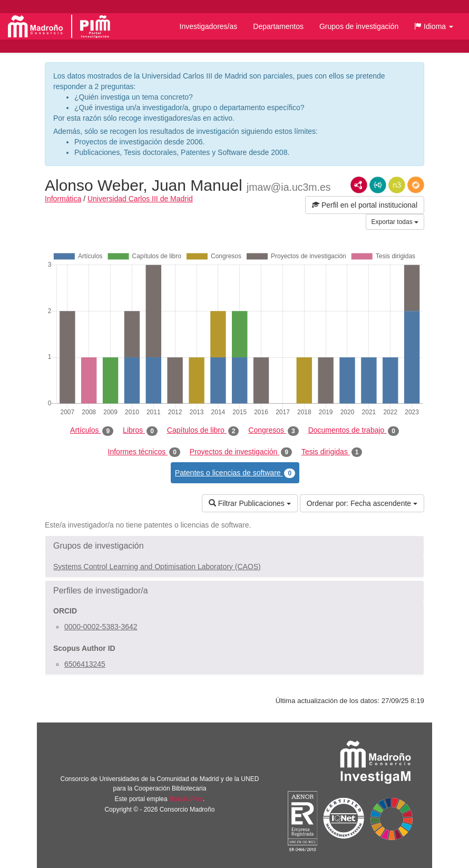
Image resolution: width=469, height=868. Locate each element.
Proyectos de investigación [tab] (241, 452)
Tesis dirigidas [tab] (332, 452)
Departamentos (278, 26)
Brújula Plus (186, 799)
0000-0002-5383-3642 (101, 627)
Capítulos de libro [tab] (203, 431)
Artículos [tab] (92, 431)
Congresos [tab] (273, 431)
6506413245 (85, 664)
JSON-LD (378, 185)
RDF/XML (359, 185)
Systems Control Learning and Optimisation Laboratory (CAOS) (157, 567)
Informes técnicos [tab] (144, 452)
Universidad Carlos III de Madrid (140, 199)
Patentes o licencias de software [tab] (235, 473)
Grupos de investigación (359, 26)
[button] (434, 26)
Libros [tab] (140, 431)
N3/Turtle (397, 185)
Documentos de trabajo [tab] (354, 431)
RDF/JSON (416, 185)
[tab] (234, 546)
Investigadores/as (209, 26)
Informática (63, 199)
